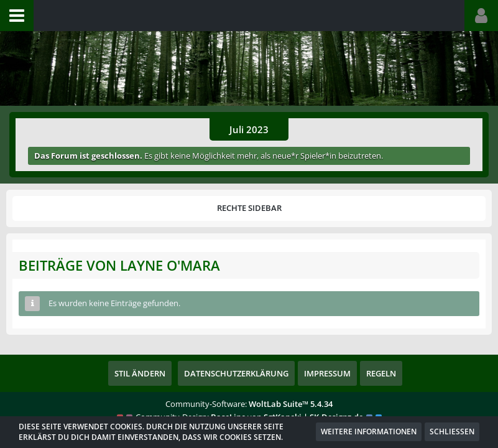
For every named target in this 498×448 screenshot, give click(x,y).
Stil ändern (140, 373)
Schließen (452, 432)
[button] (17, 16)
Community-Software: (249, 404)
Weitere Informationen (369, 432)
